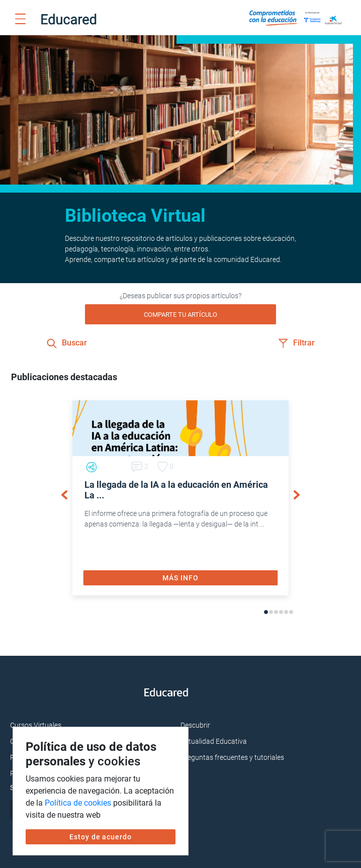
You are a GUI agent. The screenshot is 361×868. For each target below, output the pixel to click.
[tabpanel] (180, 497)
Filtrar (296, 343)
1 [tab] (266, 612)
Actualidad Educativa (214, 741)
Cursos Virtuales (36, 725)
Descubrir (195, 725)
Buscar (67, 343)
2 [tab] (271, 612)
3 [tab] (276, 612)
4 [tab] (281, 612)
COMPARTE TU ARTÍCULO (180, 315)
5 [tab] (286, 612)
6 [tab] (291, 612)
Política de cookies (78, 803)
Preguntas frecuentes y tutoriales (232, 757)
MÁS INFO (180, 578)
